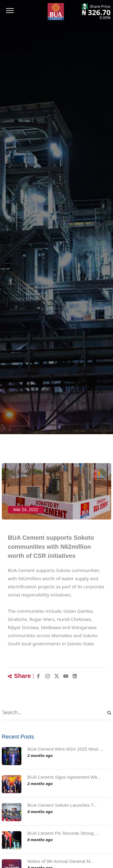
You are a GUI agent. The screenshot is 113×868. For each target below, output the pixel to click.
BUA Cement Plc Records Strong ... (63, 833)
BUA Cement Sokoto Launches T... (62, 805)
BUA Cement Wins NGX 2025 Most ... (65, 749)
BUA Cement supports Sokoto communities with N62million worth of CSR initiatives (51, 547)
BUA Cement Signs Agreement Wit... (64, 777)
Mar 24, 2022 (26, 510)
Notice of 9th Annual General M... (61, 861)
